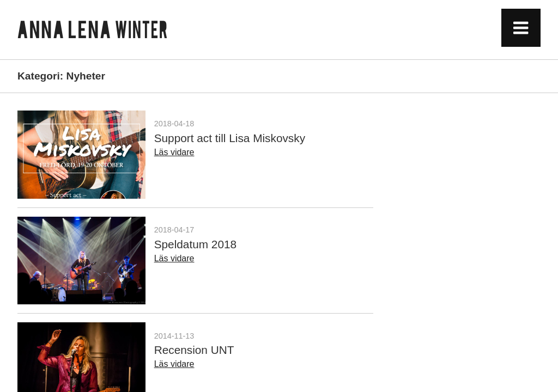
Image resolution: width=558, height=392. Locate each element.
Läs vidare (174, 152)
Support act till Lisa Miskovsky (230, 138)
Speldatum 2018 (195, 244)
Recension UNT (194, 350)
